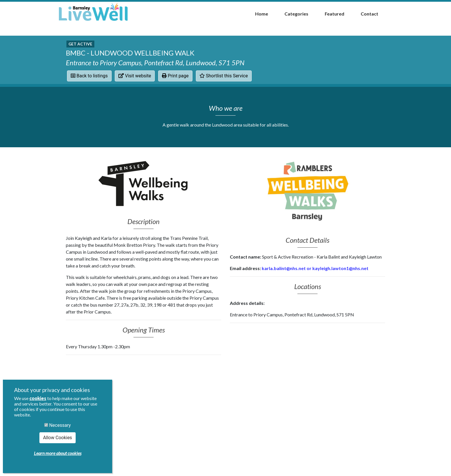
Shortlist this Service (224, 76)
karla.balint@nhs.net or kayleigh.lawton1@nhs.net (315, 268)
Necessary (58, 425)
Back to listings (89, 76)
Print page (175, 76)
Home (262, 14)
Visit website (135, 76)
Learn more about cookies (58, 453)
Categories (296, 14)
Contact (369, 14)
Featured (335, 14)
